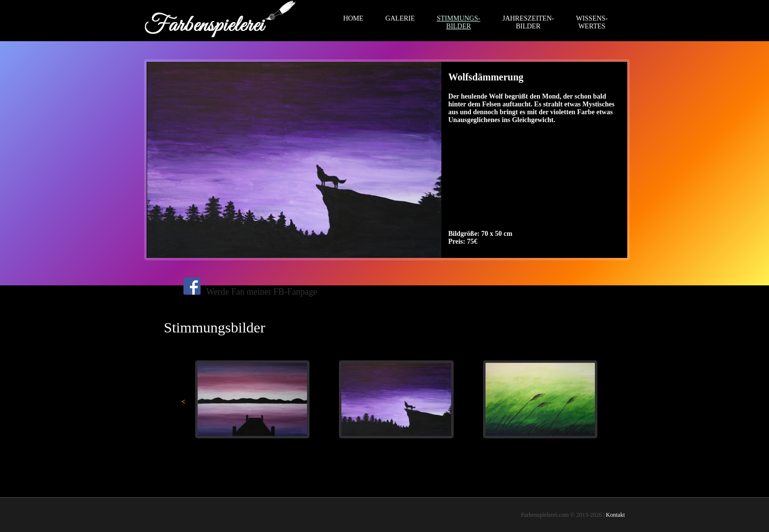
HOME (353, 18)
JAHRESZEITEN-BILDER (528, 22)
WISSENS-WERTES (592, 22)
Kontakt (615, 515)
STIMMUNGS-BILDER (459, 22)
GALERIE (400, 18)
